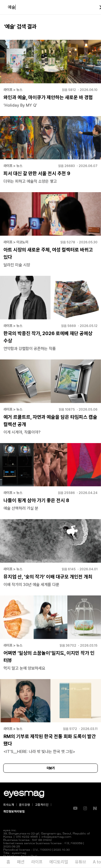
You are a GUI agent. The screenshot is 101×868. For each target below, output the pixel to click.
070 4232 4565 (27, 837)
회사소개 (9, 805)
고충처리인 (42, 805)
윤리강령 (25, 805)
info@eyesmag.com (56, 837)
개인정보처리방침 (14, 812)
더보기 (51, 768)
